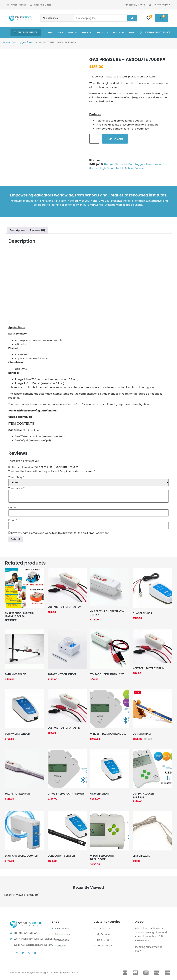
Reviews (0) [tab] (38, 230)
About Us (86, 32)
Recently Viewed (136, 5)
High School (108, 168)
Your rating (16, 477)
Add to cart (115, 139)
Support (73, 32)
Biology (109, 164)
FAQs (132, 32)
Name (13, 508)
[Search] (132, 18)
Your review (16, 488)
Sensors (33, 42)
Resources (119, 32)
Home (51, 32)
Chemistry (121, 164)
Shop (61, 32)
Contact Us (102, 32)
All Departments (26, 32)
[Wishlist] (148, 18)
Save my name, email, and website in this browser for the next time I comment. (60, 533)
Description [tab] (17, 230)
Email (13, 520)
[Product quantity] (94, 139)
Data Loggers (19, 42)
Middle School (125, 168)
